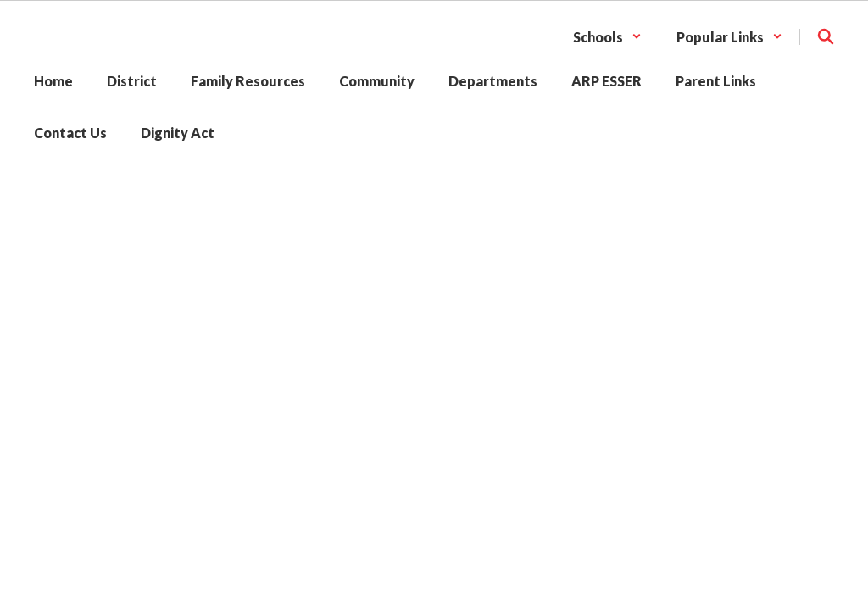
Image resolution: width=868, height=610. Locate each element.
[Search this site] (826, 36)
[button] (607, 37)
